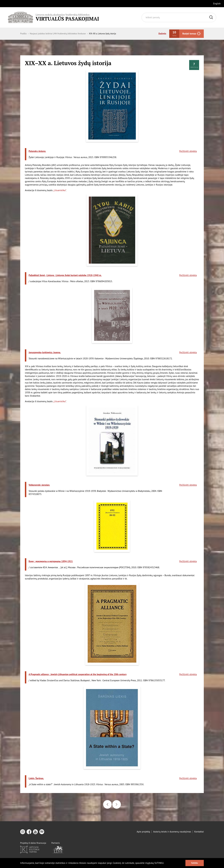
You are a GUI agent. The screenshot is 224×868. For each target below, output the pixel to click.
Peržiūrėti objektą (188, 156)
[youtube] (35, 832)
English (217, 4)
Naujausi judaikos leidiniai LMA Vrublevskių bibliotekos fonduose (58, 34)
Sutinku (195, 863)
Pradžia (23, 34)
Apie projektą (143, 832)
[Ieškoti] (211, 17)
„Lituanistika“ (59, 190)
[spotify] (42, 832)
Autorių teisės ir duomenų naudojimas (172, 832)
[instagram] (23, 832)
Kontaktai (199, 832)
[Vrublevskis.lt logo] (53, 17)
